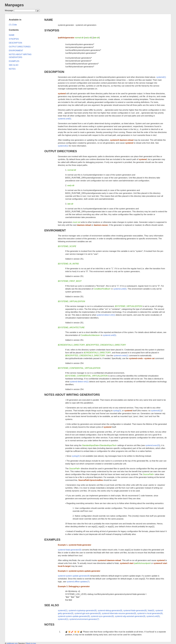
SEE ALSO (52, 605)
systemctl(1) (63, 146)
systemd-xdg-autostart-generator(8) (130, 616)
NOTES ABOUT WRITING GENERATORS (72, 395)
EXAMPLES (52, 540)
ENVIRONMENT (55, 230)
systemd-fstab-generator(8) (70, 550)
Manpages (14, 5)
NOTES (49, 624)
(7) (10, 25)
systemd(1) (161, 77)
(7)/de (14, 25)
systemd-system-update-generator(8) (74, 576)
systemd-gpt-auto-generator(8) (88, 613)
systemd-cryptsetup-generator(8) (83, 610)
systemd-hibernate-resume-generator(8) (119, 613)
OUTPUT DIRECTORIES (61, 151)
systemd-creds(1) (121, 356)
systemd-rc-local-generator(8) (150, 613)
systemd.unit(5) (64, 119)
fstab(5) (151, 610)
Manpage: (9, 10)
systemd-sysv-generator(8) (102, 616)
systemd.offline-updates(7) (78, 582)
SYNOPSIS (52, 30)
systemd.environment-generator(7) (84, 619)
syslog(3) (117, 411)
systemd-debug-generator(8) (110, 610)
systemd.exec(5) (152, 445)
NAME (49, 20)
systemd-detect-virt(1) (106, 315)
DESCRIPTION (54, 72)
